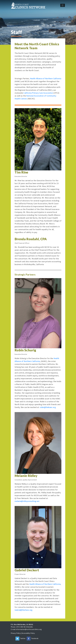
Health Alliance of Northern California (46, 78)
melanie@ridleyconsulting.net (27, 501)
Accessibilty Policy (28, 633)
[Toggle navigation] (63, 5)
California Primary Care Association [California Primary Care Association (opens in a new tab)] (38, 93)
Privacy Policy (16, 633)
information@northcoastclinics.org (29, 629)
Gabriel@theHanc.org (24, 610)
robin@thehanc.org (48, 407)
